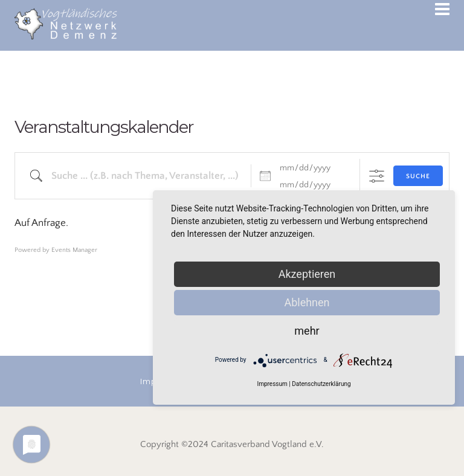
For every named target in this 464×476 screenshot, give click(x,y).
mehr (307, 331)
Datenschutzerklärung (321, 384)
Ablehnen (307, 302)
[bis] (312, 185)
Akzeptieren (307, 274)
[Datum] (312, 168)
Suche (418, 176)
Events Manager (74, 250)
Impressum (272, 384)
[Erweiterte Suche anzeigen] (377, 176)
